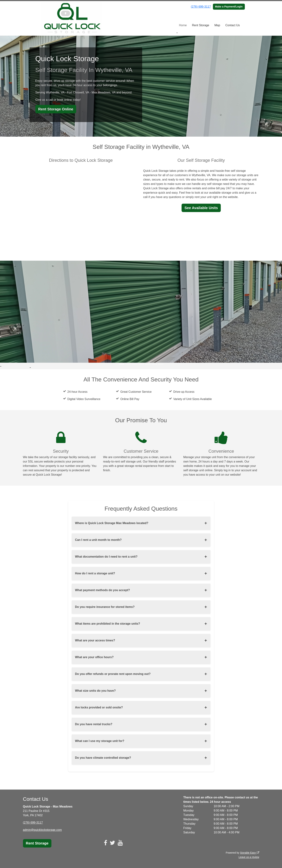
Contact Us (233, 25)
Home (183, 25)
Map (217, 25)
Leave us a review (249, 857)
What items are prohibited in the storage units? (108, 624)
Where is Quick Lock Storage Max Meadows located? (112, 523)
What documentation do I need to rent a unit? (106, 557)
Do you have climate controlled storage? (103, 758)
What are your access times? (95, 640)
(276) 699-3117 (201, 7)
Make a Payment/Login (229, 7)
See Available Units (201, 208)
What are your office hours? (94, 657)
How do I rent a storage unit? (95, 573)
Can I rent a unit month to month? (99, 540)
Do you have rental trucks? (94, 724)
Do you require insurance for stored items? (105, 607)
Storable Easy (249, 853)
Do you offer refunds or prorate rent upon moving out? (113, 674)
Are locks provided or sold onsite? (99, 707)
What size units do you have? (96, 691)
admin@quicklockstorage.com (42, 830)
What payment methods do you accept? (103, 590)
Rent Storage (201, 25)
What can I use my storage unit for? (100, 741)
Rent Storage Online (56, 109)
